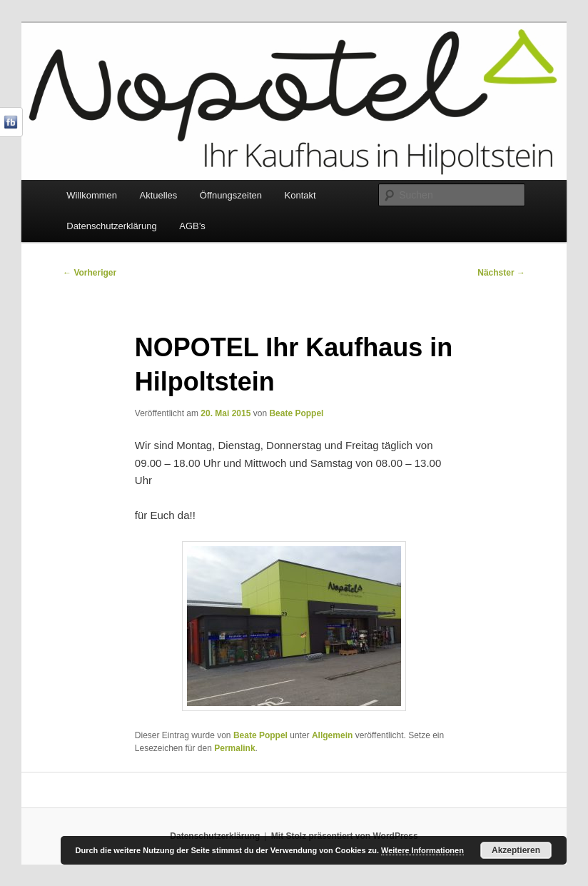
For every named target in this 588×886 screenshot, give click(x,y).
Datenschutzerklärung (111, 226)
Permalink (234, 748)
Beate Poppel (296, 413)
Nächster (501, 273)
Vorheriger (90, 273)
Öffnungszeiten (231, 195)
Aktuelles (159, 195)
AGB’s (192, 226)
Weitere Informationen (422, 850)
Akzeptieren (516, 850)
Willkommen (92, 195)
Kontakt (300, 195)
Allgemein (332, 735)
